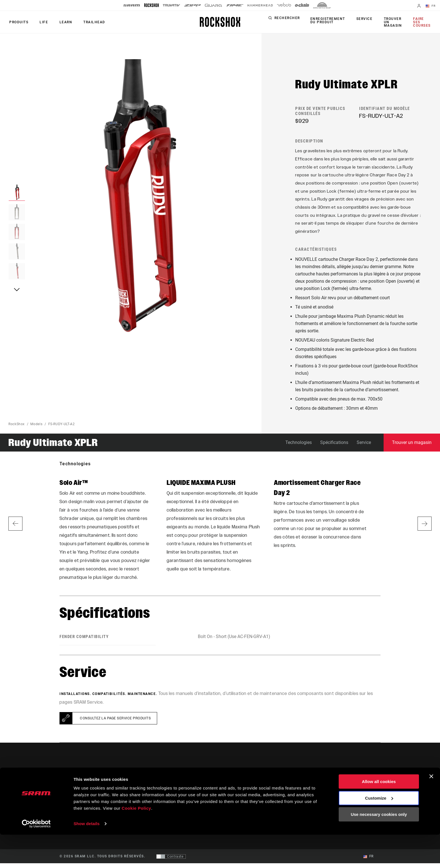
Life (41, 22)
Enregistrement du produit (330, 20)
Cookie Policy (137, 841)
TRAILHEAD (88, 22)
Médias (350, 795)
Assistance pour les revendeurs (267, 795)
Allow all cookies (379, 815)
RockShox (17, 429)
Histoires (233, 787)
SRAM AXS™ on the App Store (318, 795)
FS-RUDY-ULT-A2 (62, 429)
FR (431, 6)
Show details (87, 857)
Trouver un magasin (392, 22)
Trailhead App (306, 787)
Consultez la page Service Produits (115, 723)
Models (36, 429)
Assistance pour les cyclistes (265, 787)
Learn (61, 22)
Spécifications (334, 447)
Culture (231, 795)
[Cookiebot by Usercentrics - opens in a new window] (36, 857)
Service (365, 19)
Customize (379, 831)
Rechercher (290, 19)
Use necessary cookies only (379, 848)
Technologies (299, 447)
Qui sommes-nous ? (361, 787)
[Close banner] (431, 810)
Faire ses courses (422, 22)
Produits (18, 22)
